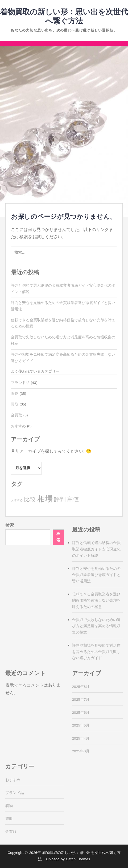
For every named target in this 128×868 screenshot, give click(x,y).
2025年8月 (81, 687)
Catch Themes (78, 859)
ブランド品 (20, 383)
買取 (15, 404)
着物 (15, 394)
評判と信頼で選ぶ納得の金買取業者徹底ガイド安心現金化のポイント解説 (96, 549)
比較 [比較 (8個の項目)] (30, 500)
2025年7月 (81, 700)
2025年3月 (81, 751)
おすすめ (18, 426)
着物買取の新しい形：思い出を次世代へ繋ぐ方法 (64, 17)
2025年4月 (81, 739)
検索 (10, 526)
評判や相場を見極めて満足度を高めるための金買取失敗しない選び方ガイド (96, 652)
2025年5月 (81, 725)
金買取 (16, 415)
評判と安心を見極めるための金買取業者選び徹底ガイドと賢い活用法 (96, 575)
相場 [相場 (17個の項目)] (45, 499)
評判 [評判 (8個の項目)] (60, 500)
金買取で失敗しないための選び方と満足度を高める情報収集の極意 (96, 626)
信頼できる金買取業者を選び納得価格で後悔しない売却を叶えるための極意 (96, 601)
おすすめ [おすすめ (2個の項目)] (17, 501)
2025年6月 (81, 713)
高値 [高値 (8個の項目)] (73, 500)
